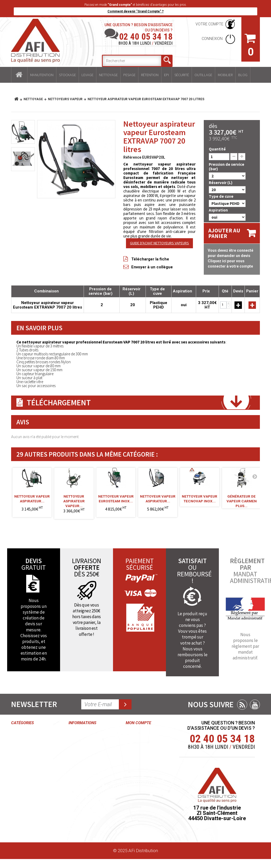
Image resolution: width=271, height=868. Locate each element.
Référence (132, 157)
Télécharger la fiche (150, 259)
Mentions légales (85, 788)
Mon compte (138, 723)
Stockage (67, 75)
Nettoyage (108, 75)
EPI (166, 75)
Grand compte (82, 778)
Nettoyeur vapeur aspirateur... (32, 499)
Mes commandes (138, 736)
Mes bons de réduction (139, 806)
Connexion (213, 39)
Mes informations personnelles (138, 788)
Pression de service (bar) (227, 167)
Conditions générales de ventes (81, 748)
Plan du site (80, 828)
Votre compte (209, 24)
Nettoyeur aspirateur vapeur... (74, 499)
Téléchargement (59, 402)
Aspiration (219, 210)
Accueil (19, 75)
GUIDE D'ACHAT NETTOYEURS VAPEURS (159, 243)
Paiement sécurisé (78, 815)
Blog (243, 75)
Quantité (217, 149)
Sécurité (182, 75)
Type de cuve (222, 196)
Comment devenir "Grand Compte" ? (135, 11)
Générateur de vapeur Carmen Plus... (242, 499)
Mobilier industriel (28, 821)
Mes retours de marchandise (141, 751)
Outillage (203, 75)
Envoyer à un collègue (152, 267)
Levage (87, 75)
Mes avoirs (137, 763)
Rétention (150, 75)
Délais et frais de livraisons (85, 800)
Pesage (129, 75)
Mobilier (225, 75)
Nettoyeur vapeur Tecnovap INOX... (200, 499)
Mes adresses (140, 773)
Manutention (42, 75)
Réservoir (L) (221, 183)
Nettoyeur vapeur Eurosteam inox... (116, 499)
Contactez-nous (84, 733)
